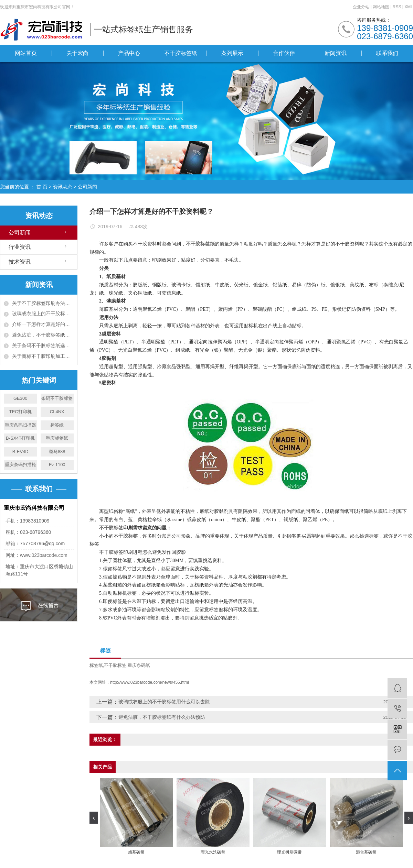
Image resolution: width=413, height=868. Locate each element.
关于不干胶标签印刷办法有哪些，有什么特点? (43, 303)
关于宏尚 (77, 53)
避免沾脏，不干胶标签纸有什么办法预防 (43, 335)
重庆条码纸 (139, 665)
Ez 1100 (57, 465)
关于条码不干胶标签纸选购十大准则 (43, 345)
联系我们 (387, 53)
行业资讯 (20, 247)
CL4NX (57, 412)
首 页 (42, 187)
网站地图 (382, 7)
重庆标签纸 (57, 438)
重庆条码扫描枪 (20, 465)
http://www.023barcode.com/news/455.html (150, 682)
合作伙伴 (284, 53)
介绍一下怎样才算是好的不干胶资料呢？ (43, 324)
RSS (397, 7)
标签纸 (57, 425)
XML (409, 7)
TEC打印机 (20, 412)
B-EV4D (20, 452)
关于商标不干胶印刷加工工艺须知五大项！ (43, 356)
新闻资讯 (336, 53)
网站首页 (26, 53)
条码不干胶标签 (57, 398)
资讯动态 (63, 187)
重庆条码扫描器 (20, 425)
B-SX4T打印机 (20, 438)
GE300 (20, 398)
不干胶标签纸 (181, 53)
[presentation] (94, 818)
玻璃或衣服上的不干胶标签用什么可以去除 (43, 314)
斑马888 (57, 452)
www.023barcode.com (44, 555)
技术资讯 (20, 262)
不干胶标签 (115, 665)
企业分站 (361, 7)
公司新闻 (87, 187)
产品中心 (129, 53)
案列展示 (232, 53)
